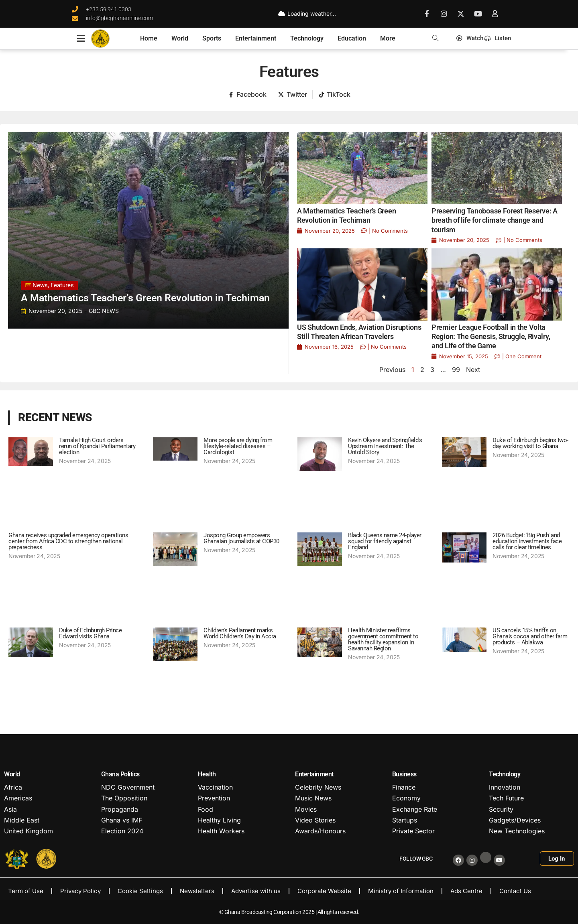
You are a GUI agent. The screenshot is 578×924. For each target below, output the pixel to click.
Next (473, 370)
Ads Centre (466, 891)
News (40, 285)
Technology (307, 38)
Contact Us (515, 891)
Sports (212, 38)
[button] (436, 38)
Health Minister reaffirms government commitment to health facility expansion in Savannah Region (383, 639)
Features (289, 72)
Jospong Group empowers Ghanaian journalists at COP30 (241, 538)
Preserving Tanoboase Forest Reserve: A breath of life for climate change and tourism (495, 220)
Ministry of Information (401, 891)
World (180, 38)
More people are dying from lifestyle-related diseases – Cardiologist (238, 446)
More (388, 38)
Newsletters (197, 891)
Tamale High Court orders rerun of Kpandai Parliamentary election (97, 446)
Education (352, 38)
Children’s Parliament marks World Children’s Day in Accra (240, 633)
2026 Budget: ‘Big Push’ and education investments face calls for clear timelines (527, 541)
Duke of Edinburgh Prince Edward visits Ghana (90, 633)
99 (456, 370)
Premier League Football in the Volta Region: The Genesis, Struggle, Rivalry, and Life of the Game (491, 337)
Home (149, 38)
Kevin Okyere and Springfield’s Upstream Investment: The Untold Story (385, 446)
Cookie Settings (140, 891)
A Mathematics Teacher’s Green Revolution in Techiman (145, 298)
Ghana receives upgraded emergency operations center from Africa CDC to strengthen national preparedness (68, 541)
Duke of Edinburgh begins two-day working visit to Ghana (530, 443)
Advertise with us (256, 891)
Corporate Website (324, 891)
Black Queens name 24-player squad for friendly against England (385, 541)
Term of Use (26, 891)
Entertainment (256, 38)
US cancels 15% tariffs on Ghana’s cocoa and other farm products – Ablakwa (530, 636)
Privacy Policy (80, 891)
